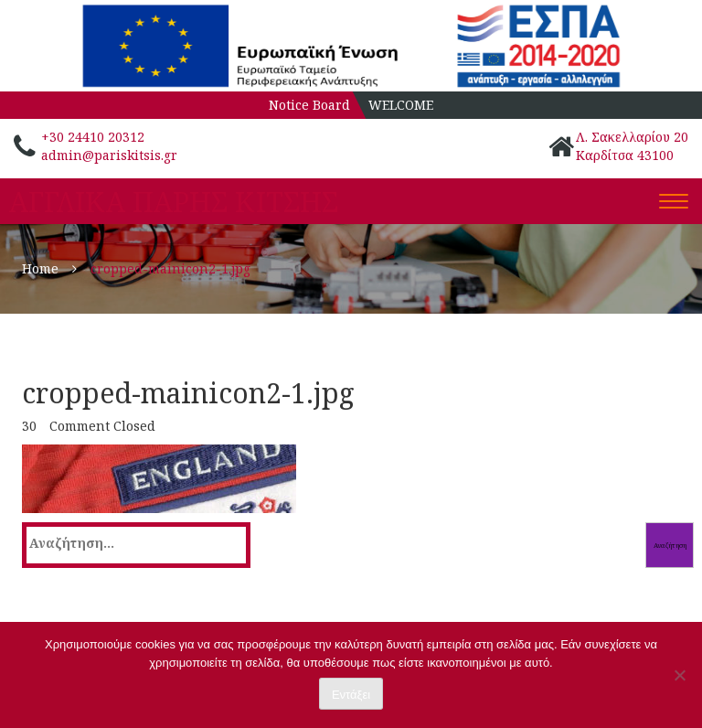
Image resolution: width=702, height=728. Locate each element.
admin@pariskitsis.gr (109, 155)
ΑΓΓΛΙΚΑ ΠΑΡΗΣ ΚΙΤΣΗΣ (174, 202)
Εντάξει (351, 695)
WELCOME (401, 105)
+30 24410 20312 (93, 137)
